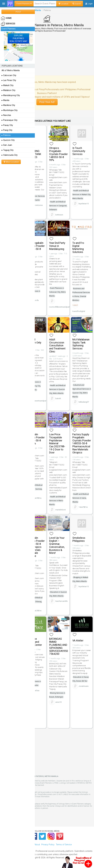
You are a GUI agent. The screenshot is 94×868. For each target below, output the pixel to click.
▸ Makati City (8, 85)
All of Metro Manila (11, 70)
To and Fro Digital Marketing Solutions (78, 247)
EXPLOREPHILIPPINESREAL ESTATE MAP (18, 38)
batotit (58, 398)
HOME (6, 18)
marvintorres (38, 205)
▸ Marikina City (8, 105)
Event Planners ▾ (24, 4)
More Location (11, 162)
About (37, 845)
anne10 (58, 702)
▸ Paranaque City (10, 120)
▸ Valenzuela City (10, 155)
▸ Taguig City (8, 150)
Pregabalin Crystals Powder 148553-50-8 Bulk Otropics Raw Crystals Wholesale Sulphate (35, 547)
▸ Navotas (6, 115)
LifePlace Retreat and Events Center (34, 642)
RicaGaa (36, 690)
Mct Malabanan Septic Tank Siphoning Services (81, 344)
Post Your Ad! (47, 102)
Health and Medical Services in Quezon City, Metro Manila (57, 389)
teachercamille (62, 601)
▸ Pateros (6, 135)
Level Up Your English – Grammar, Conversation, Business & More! (57, 545)
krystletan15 (84, 204)
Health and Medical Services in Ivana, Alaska (81, 498)
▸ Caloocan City (9, 75)
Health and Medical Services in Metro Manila (57, 501)
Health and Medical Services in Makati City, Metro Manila (82, 195)
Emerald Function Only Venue (34, 343)
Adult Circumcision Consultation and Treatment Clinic (57, 346)
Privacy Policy (48, 845)
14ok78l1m (37, 498)
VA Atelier (78, 641)
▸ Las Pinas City (9, 80)
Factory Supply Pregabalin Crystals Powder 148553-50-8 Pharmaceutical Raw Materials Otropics (82, 443)
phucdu (36, 300)
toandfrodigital (79, 311)
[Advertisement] (47, 54)
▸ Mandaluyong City (11, 95)
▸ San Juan (7, 145)
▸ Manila (5, 100)
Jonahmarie (84, 686)
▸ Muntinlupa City (10, 110)
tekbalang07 (84, 402)
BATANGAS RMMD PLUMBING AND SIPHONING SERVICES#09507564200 (59, 646)
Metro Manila (35, 10)
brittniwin (59, 215)
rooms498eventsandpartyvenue (62, 307)
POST (18, 12)
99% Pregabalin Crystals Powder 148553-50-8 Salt (35, 247)
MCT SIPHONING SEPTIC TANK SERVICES (34, 153)
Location (63, 4)
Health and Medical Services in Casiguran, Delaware (58, 206)
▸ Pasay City (7, 125)
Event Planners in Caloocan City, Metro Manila (57, 292)
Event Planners (9, 29)
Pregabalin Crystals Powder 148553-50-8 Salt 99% (35, 439)
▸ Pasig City (7, 130)
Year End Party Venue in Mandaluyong (57, 246)
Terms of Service (64, 845)
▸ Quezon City (8, 140)
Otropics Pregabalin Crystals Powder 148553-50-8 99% (58, 154)
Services (8, 24)
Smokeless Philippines (79, 539)
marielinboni (61, 510)
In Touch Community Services (79, 151)
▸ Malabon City (8, 90)
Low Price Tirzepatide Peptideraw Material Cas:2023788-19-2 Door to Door (57, 443)
